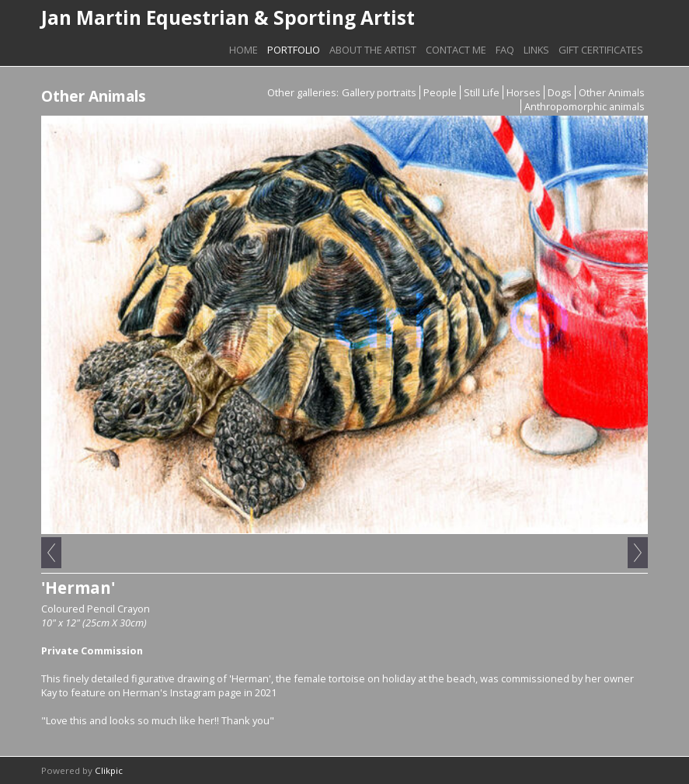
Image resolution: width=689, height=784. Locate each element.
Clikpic (109, 770)
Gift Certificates (601, 50)
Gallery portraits (379, 92)
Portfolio (294, 50)
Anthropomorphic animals (585, 106)
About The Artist (373, 50)
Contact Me (456, 50)
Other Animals (612, 92)
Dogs (560, 92)
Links (536, 50)
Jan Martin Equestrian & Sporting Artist (228, 17)
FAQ (505, 50)
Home (244, 50)
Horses (524, 92)
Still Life (482, 92)
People (440, 92)
